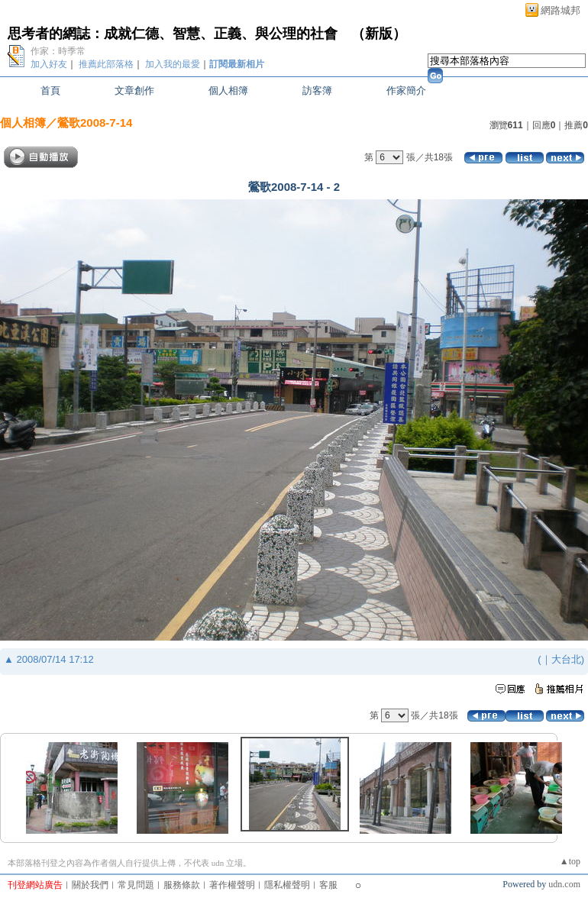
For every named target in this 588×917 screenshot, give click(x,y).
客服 (328, 885)
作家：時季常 (58, 51)
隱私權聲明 (287, 885)
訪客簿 (317, 90)
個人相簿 (228, 90)
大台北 (566, 659)
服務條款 (182, 885)
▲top (570, 861)
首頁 (50, 90)
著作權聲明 (232, 885)
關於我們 (90, 885)
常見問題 (136, 885)
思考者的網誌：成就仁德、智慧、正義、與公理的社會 (173, 34)
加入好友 (49, 64)
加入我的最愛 (173, 64)
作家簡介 (406, 90)
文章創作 (134, 90)
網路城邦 (561, 10)
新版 (379, 34)
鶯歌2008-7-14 (95, 123)
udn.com (564, 884)
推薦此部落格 (106, 64)
